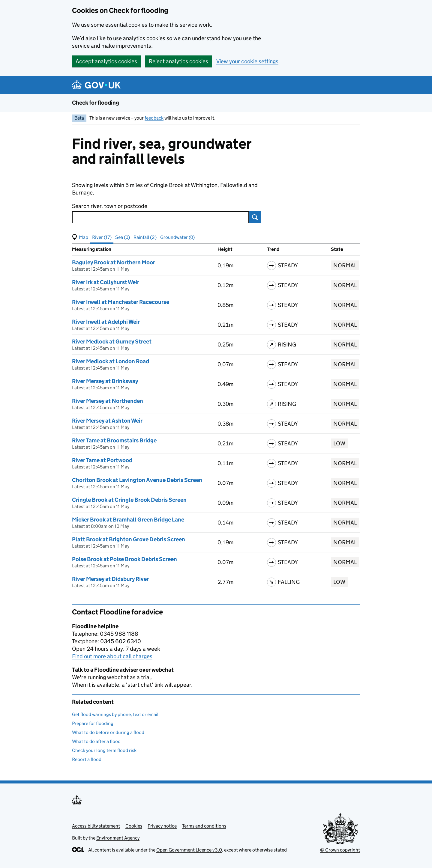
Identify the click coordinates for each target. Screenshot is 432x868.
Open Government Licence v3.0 (189, 850)
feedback (154, 118)
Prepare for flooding (93, 723)
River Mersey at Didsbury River (110, 579)
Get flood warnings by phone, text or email (115, 714)
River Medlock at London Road (111, 361)
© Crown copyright (340, 850)
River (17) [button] (102, 237)
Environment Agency (118, 838)
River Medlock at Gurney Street (112, 342)
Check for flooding (96, 103)
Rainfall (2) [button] (145, 237)
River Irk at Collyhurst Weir (106, 282)
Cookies (134, 826)
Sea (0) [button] (123, 237)
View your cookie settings (247, 61)
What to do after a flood (96, 741)
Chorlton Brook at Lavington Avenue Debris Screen (137, 480)
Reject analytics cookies (178, 61)
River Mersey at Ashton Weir (107, 421)
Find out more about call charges (112, 656)
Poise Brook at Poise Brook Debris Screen (124, 559)
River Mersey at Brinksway (105, 381)
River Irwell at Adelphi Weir (106, 322)
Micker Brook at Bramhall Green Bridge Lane (128, 520)
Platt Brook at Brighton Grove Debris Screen (129, 539)
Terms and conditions (204, 826)
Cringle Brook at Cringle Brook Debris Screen (129, 500)
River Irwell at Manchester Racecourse (121, 302)
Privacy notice (162, 826)
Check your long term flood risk (104, 750)
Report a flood (87, 759)
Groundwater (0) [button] (177, 237)
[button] (80, 237)
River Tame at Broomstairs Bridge (114, 440)
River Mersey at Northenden (108, 401)
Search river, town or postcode (110, 206)
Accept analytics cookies (106, 61)
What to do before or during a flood (108, 732)
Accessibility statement (96, 826)
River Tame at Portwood (102, 460)
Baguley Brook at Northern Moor (114, 262)
